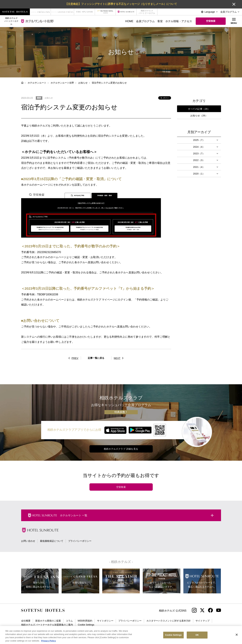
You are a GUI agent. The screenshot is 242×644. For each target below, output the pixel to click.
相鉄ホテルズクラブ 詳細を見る (121, 449)
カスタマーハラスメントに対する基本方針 (169, 621)
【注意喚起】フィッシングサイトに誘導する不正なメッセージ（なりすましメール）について (121, 4)
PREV (73, 358)
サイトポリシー (105, 621)
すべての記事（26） (199, 109)
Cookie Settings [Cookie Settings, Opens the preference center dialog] (173, 638)
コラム (69, 621)
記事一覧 (96, 358)
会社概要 (26, 621)
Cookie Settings (86, 625)
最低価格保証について (52, 541)
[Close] (237, 638)
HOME (129, 21)
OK (197, 638)
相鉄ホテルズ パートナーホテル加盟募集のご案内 (47, 625)
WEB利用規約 (85, 621)
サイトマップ (203, 621)
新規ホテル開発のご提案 (48, 621)
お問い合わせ (28, 541)
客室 (160, 21)
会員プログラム (145, 21)
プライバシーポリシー (80, 541)
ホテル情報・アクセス (179, 21)
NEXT (120, 358)
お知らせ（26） (199, 116)
